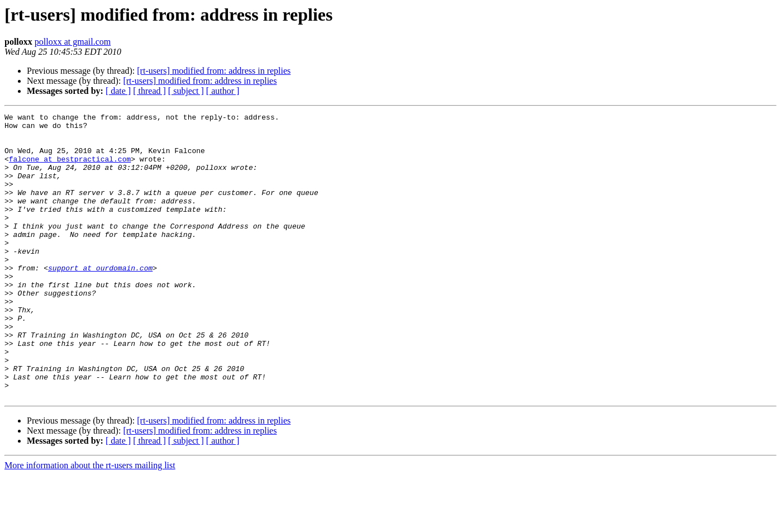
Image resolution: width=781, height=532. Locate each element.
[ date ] (118, 91)
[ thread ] (149, 91)
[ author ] (223, 91)
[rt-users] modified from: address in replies (214, 71)
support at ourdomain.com (100, 300)
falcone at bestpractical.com (70, 169)
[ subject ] (186, 91)
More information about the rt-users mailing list (90, 522)
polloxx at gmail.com (73, 42)
